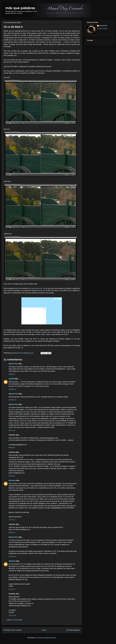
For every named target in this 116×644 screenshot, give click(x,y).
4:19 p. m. (12, 374)
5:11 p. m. (12, 589)
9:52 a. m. (12, 533)
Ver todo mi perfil (102, 29)
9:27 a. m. (12, 430)
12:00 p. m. (13, 389)
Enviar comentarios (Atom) (47, 638)
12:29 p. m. (13, 400)
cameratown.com (37, 288)
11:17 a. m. (13, 615)
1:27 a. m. (12, 520)
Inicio (44, 630)
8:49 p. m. (12, 448)
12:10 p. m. (13, 556)
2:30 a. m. (12, 476)
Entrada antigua (73, 630)
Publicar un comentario (14, 620)
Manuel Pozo (19, 353)
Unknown (12, 480)
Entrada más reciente (13, 630)
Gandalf (12, 379)
